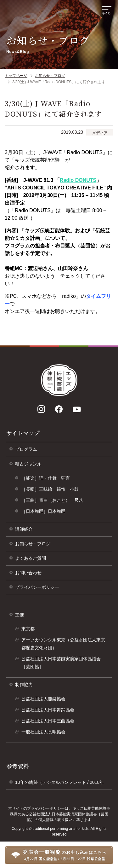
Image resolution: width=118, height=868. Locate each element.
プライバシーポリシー (39, 590)
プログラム (26, 449)
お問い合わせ (28, 573)
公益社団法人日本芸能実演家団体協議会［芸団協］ (61, 664)
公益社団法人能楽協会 (46, 700)
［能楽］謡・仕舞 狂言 (46, 478)
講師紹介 (24, 529)
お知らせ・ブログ (50, 76)
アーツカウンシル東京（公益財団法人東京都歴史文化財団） (63, 645)
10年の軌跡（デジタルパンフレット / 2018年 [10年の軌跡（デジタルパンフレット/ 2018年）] (62, 785)
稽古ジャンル (28, 464)
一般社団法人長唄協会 (46, 733)
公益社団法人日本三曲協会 (50, 722)
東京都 (30, 630)
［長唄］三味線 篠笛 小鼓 (50, 489)
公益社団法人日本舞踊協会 (50, 711)
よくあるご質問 (31, 558)
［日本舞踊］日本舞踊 (43, 511)
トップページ (16, 76)
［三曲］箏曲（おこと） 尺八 (52, 500)
